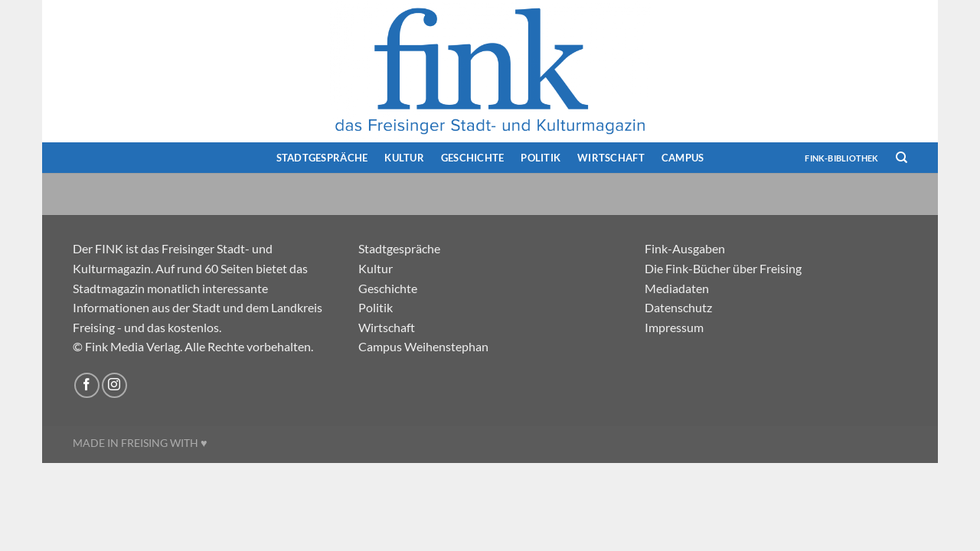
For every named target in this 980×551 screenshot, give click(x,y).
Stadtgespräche (322, 158)
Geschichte (473, 158)
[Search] (902, 158)
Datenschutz (678, 307)
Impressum (674, 327)
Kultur (404, 158)
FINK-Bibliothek (841, 158)
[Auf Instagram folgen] (114, 385)
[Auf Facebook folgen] (87, 385)
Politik (541, 158)
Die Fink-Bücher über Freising (723, 268)
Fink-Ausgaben (685, 248)
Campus (683, 158)
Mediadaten (677, 288)
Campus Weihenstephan (423, 346)
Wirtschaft (611, 158)
